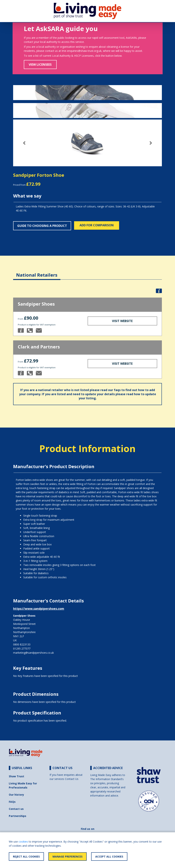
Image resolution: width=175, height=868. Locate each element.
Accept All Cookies (109, 856)
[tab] (37, 272)
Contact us (16, 809)
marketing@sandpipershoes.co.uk (33, 653)
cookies (23, 842)
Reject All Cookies (26, 856)
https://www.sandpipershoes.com (39, 609)
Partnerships (18, 816)
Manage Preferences (68, 856)
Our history (16, 795)
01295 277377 (22, 649)
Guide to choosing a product (42, 226)
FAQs (12, 802)
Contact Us (72, 779)
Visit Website (122, 321)
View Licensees (40, 65)
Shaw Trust (17, 776)
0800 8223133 (22, 644)
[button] (24, 143)
